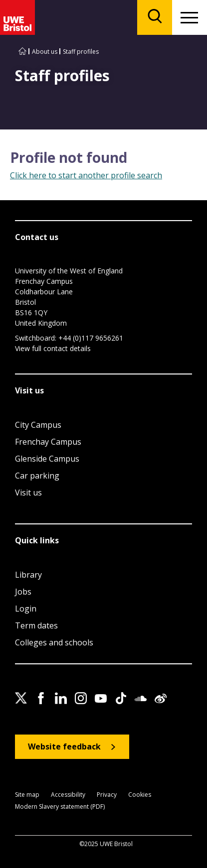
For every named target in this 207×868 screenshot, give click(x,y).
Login (26, 609)
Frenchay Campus (48, 442)
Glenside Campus (47, 459)
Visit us (28, 493)
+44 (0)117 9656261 (91, 338)
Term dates (36, 625)
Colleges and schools (54, 642)
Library (28, 575)
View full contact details (53, 348)
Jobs (23, 592)
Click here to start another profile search (86, 175)
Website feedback (64, 746)
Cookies (140, 795)
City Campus (38, 425)
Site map (27, 795)
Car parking (37, 476)
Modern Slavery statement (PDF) (60, 807)
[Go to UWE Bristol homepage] (22, 52)
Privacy (107, 795)
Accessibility (68, 795)
